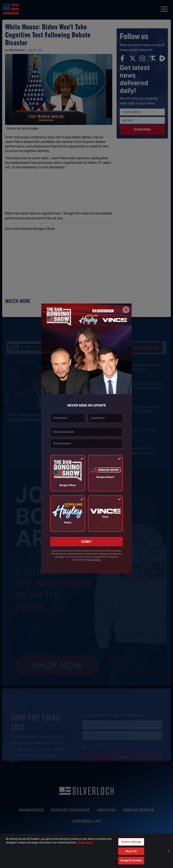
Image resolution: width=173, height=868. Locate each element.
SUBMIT (87, 542)
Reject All (131, 851)
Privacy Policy (85, 842)
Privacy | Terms (94, 560)
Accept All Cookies (131, 860)
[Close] (126, 310)
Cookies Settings (131, 842)
